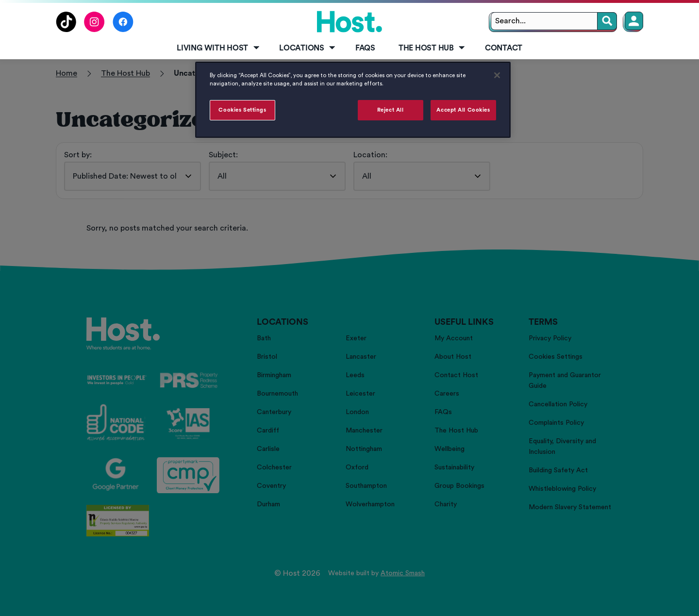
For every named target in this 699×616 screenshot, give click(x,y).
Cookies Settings (242, 110)
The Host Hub (433, 48)
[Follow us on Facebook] (123, 30)
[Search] (607, 21)
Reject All (391, 110)
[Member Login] (634, 21)
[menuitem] (216, 49)
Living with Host (219, 48)
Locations (308, 48)
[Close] (497, 75)
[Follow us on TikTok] (66, 30)
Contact (504, 48)
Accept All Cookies (463, 110)
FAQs (365, 48)
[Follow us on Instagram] (94, 30)
